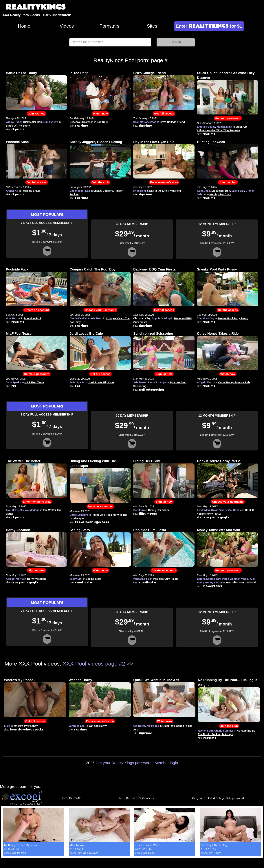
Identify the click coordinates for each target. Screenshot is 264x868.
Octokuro (139, 510)
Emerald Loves (206, 127)
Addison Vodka (239, 579)
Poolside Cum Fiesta (150, 530)
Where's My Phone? (20, 680)
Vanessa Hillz (141, 579)
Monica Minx (224, 127)
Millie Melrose (78, 845)
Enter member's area (164, 182)
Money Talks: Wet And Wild (219, 530)
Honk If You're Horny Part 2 (219, 461)
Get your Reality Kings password (124, 763)
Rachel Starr (206, 731)
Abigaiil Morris (206, 382)
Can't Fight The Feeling (214, 845)
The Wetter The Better (23, 461)
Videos (67, 26)
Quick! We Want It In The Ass (156, 680)
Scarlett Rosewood (145, 122)
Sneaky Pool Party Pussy (217, 269)
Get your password (228, 118)
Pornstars (109, 26)
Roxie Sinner (219, 510)
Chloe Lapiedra (79, 515)
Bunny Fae (212, 583)
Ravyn (217, 853)
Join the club (100, 182)
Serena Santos (206, 579)
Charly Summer (224, 731)
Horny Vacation (18, 530)
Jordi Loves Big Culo (86, 334)
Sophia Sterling (161, 318)
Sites (152, 26)
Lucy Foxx (238, 191)
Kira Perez (223, 579)
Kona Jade (204, 191)
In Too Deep (79, 73)
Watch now (100, 113)
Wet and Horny (80, 680)
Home (24, 26)
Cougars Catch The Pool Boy (93, 269)
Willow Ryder (14, 122)
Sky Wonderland (29, 510)
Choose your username (100, 310)
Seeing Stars (80, 530)
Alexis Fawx (95, 318)
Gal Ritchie (235, 510)
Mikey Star (76, 579)
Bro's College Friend (150, 73)
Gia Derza (139, 726)
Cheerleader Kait (80, 191)
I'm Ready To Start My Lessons (22, 845)
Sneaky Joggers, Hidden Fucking (96, 142)
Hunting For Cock (211, 142)
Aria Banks (140, 382)
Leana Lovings (157, 382)
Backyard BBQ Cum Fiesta (154, 269)
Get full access (164, 113)
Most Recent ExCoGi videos (137, 798)
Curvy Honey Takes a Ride (218, 334)
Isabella (21, 853)
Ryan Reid (140, 191)
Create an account (37, 310)
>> (130, 664)
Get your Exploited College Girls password (218, 798)
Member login (166, 763)
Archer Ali (12, 191)
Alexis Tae (153, 726)
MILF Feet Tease (19, 334)
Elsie (7, 726)
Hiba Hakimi (13, 318)
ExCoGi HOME (72, 798)
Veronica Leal (77, 726)
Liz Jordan (203, 510)
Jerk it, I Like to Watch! (148, 845)
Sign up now (164, 374)
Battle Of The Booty (21, 73)
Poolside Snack (18, 142)
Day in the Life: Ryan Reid (154, 142)
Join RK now (37, 113)
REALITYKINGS (36, 7)
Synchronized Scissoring (153, 334)
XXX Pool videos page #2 (94, 664)
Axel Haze (12, 510)
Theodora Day (206, 318)
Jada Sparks (13, 382)
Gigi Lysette (51, 122)
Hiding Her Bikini (147, 461)
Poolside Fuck (17, 269)
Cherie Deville (78, 318)
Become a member (100, 506)
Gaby (151, 853)
